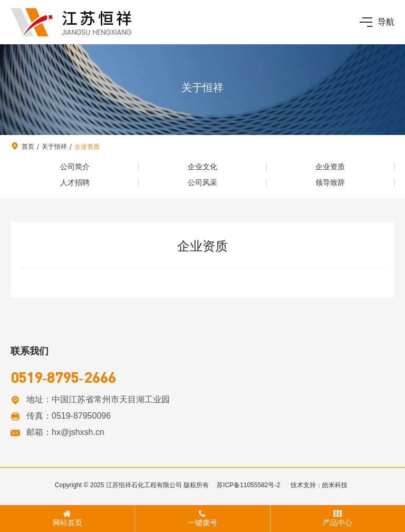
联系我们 (30, 351)
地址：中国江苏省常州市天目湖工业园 (98, 399)
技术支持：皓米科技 (319, 485)
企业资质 (87, 147)
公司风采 (202, 182)
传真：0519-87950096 (69, 416)
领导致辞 (330, 182)
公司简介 (75, 167)
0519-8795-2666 (63, 377)
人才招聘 (75, 182)
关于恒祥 (54, 147)
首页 (28, 147)
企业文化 (202, 167)
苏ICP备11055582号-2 (248, 485)
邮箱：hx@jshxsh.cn (65, 432)
